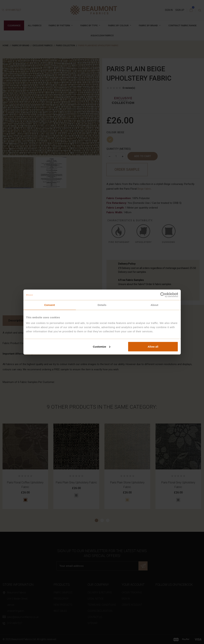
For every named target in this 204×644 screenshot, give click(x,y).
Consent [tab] (50, 305)
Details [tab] (102, 305)
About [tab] (155, 305)
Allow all (153, 346)
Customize (102, 346)
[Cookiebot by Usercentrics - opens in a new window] (163, 295)
